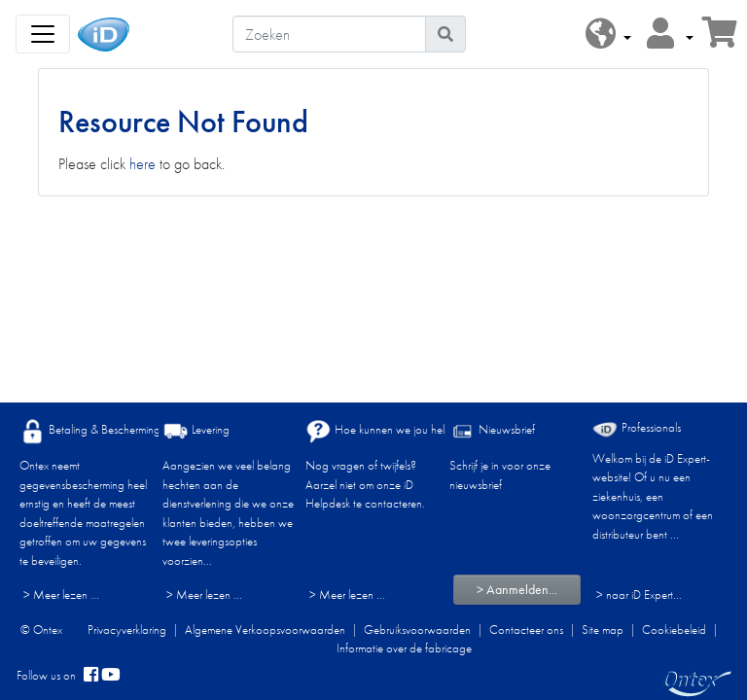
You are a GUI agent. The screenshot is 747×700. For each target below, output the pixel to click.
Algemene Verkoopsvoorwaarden (265, 630)
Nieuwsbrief (492, 431)
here (142, 164)
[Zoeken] (329, 34)
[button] (608, 35)
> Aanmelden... (517, 589)
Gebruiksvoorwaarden (417, 630)
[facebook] (91, 676)
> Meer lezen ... (61, 595)
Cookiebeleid (674, 630)
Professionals (637, 428)
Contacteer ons (526, 630)
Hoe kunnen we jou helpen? (387, 431)
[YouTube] (111, 676)
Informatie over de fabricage (404, 648)
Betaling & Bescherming (90, 431)
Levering (196, 431)
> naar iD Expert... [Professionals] (639, 595)
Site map (603, 630)
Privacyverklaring (127, 630)
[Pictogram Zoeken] (445, 34)
